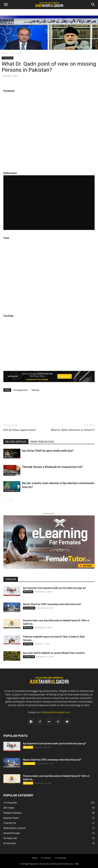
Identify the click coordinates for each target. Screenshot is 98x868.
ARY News (8, 457)
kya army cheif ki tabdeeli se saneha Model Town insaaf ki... (55, 653)
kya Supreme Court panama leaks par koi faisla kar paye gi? (55, 588)
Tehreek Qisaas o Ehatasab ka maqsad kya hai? (52, 467)
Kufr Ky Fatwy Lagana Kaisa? (20, 430)
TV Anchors (46, 858)
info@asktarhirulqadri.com (56, 712)
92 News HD (29, 657)
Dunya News (29, 608)
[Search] (93, 5)
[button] (6, 5)
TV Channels (17, 53)
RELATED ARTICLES (16, 442)
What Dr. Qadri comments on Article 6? (73, 430)
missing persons (21, 390)
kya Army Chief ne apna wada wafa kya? (48, 451)
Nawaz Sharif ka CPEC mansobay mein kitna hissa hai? (52, 604)
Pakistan (35, 390)
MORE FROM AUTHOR (42, 442)
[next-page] (11, 500)
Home (5, 53)
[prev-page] (6, 500)
